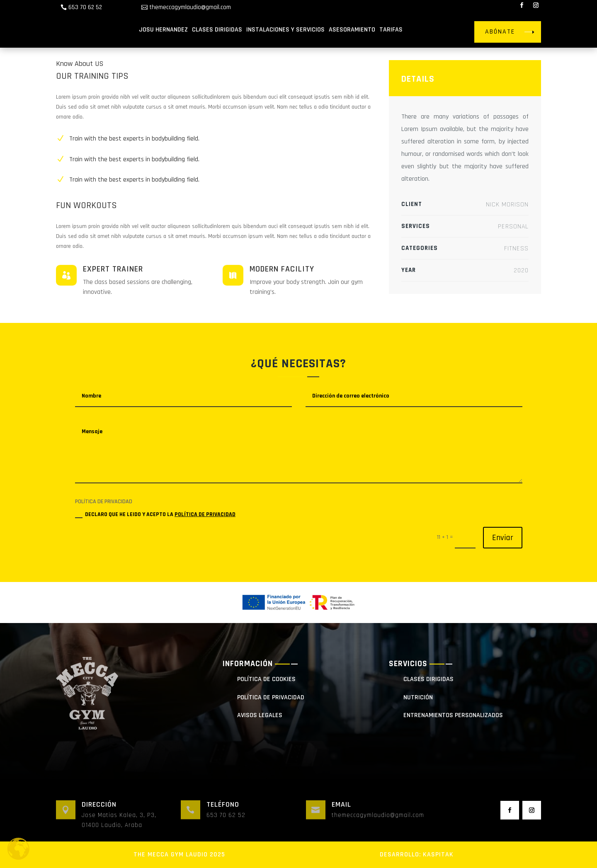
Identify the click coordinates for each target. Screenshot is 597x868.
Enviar (503, 538)
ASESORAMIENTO (352, 30)
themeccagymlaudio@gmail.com (190, 7)
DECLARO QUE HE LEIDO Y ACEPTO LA (155, 514)
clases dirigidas (428, 679)
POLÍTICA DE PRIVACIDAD (205, 514)
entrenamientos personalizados (453, 715)
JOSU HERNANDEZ (163, 30)
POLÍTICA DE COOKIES (266, 679)
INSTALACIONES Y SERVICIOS (285, 30)
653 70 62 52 (85, 7)
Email (341, 804)
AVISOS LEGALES (260, 715)
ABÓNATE (500, 32)
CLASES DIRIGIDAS (217, 30)
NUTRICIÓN (418, 697)
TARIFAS (391, 30)
